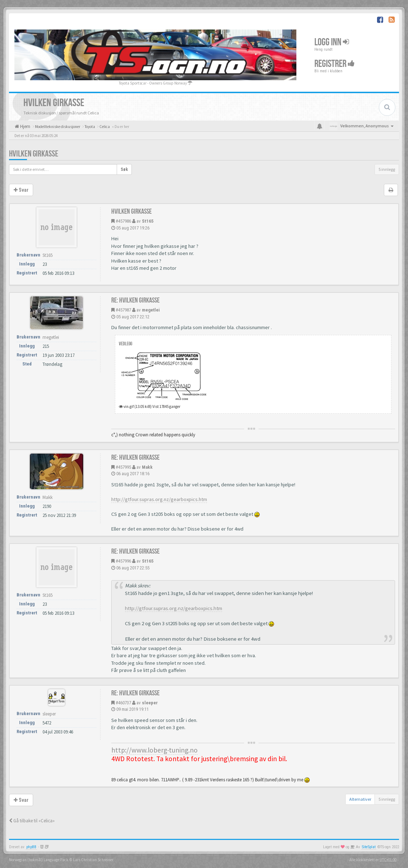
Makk (147, 467)
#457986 (123, 221)
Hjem (25, 126)
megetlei (151, 310)
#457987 (123, 310)
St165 (148, 221)
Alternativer (360, 799)
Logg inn (332, 42)
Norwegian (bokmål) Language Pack (39, 860)
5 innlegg (387, 169)
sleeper (150, 703)
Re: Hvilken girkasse (135, 300)
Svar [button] (21, 190)
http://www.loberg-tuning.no (154, 750)
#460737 (123, 703)
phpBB (31, 847)
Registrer (335, 64)
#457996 (123, 561)
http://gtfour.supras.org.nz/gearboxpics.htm (159, 499)
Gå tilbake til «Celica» (32, 821)
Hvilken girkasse (34, 154)
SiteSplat (369, 847)
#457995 (123, 467)
